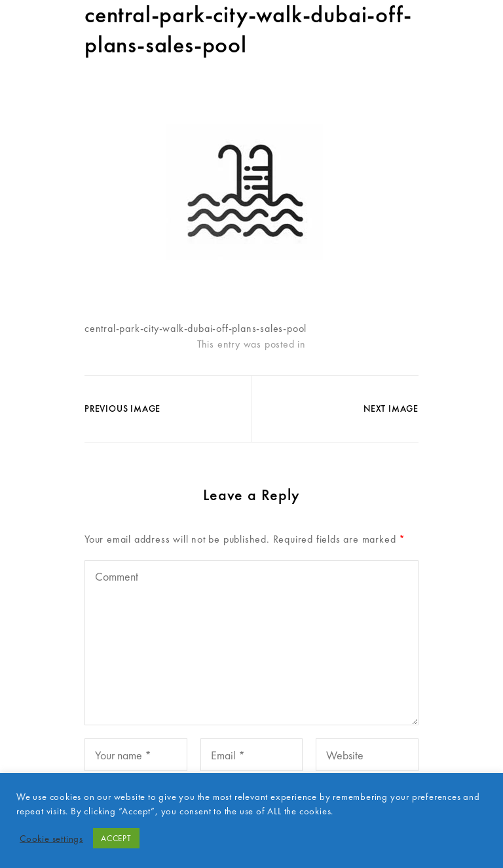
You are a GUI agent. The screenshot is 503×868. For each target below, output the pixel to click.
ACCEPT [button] (116, 838)
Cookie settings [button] (51, 839)
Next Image (391, 408)
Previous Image (122, 408)
